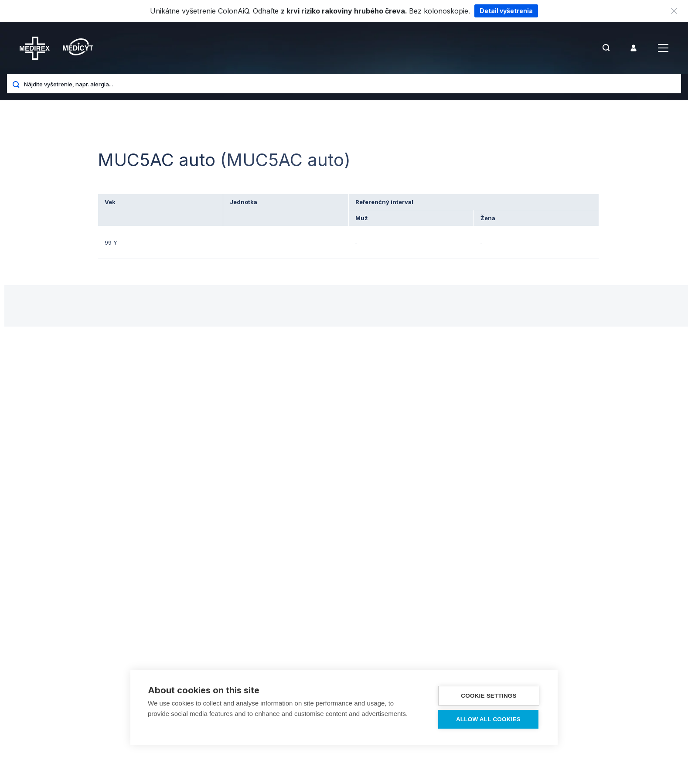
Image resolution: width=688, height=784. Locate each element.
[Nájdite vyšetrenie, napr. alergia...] (349, 84)
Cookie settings (489, 696)
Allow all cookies (488, 719)
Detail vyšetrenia (506, 11)
